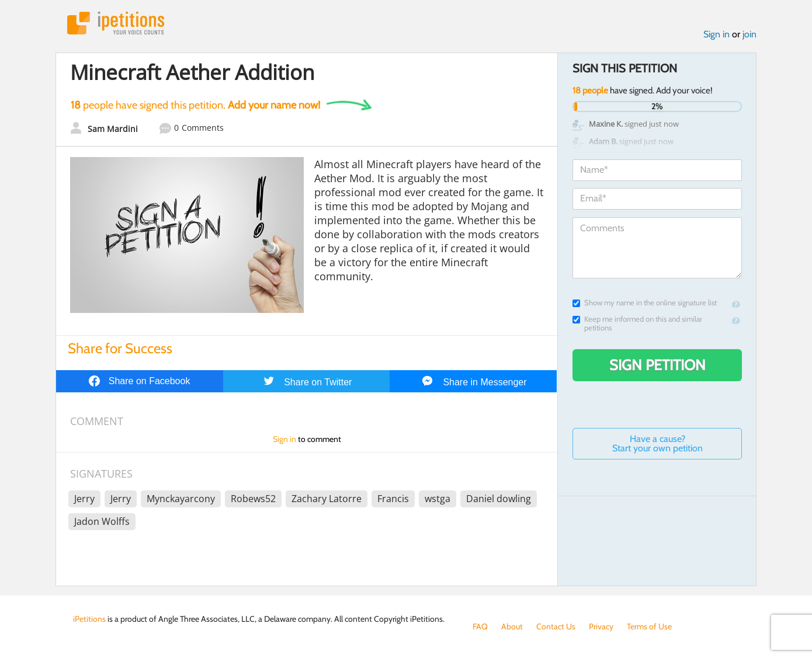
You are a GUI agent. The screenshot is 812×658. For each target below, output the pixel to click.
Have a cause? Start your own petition (657, 443)
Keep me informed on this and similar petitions (637, 323)
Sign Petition (657, 365)
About (512, 626)
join (749, 34)
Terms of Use (649, 626)
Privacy (601, 626)
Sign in (716, 34)
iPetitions (116, 23)
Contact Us (556, 626)
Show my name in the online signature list (645, 303)
